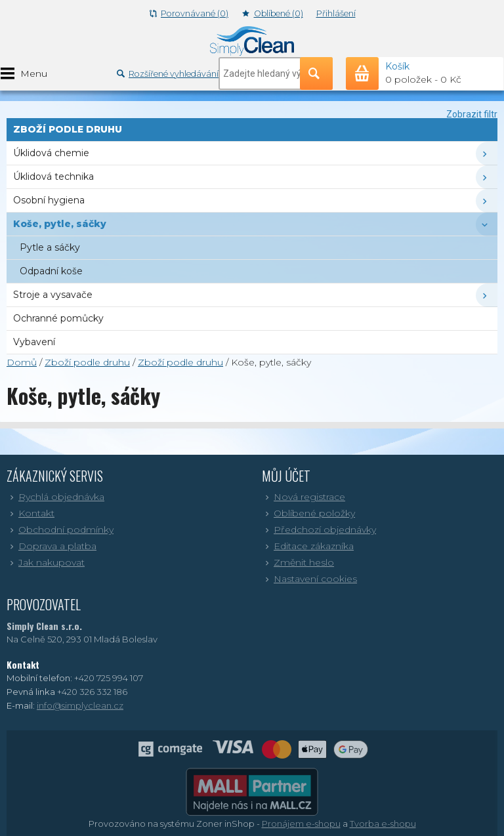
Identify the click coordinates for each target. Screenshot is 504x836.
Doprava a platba (52, 546)
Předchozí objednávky (319, 530)
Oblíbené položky (308, 513)
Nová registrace (304, 497)
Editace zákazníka (308, 546)
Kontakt (31, 513)
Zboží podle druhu (87, 362)
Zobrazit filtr (472, 114)
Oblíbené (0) (272, 13)
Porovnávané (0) (189, 13)
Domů (22, 362)
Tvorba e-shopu (383, 824)
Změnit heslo (298, 562)
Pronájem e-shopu (301, 824)
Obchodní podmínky (60, 530)
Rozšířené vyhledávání (168, 74)
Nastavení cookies (309, 579)
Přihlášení (336, 13)
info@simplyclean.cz (80, 705)
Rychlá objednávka (55, 497)
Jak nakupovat (46, 562)
